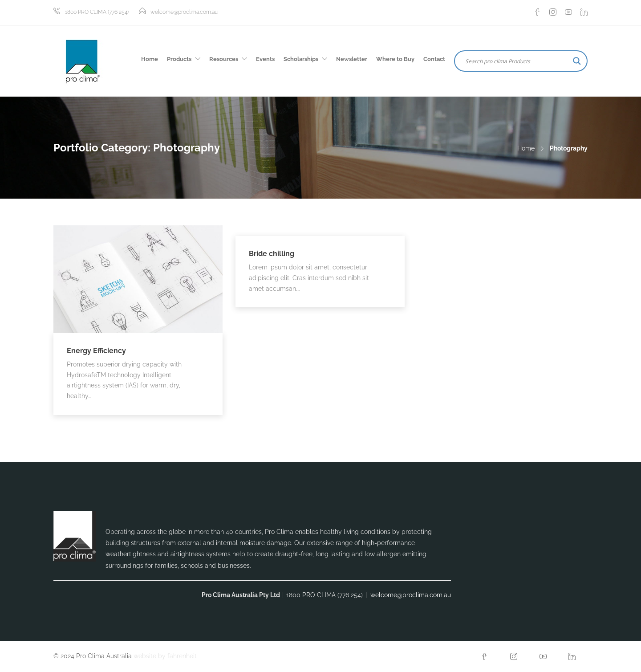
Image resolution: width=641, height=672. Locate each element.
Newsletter (352, 59)
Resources (224, 59)
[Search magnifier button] (577, 61)
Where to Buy (395, 59)
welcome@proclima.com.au (184, 12)
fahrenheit (182, 656)
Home (150, 59)
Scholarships (301, 59)
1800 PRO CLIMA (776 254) (97, 12)
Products (179, 59)
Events (265, 59)
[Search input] (517, 61)
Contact (434, 59)
